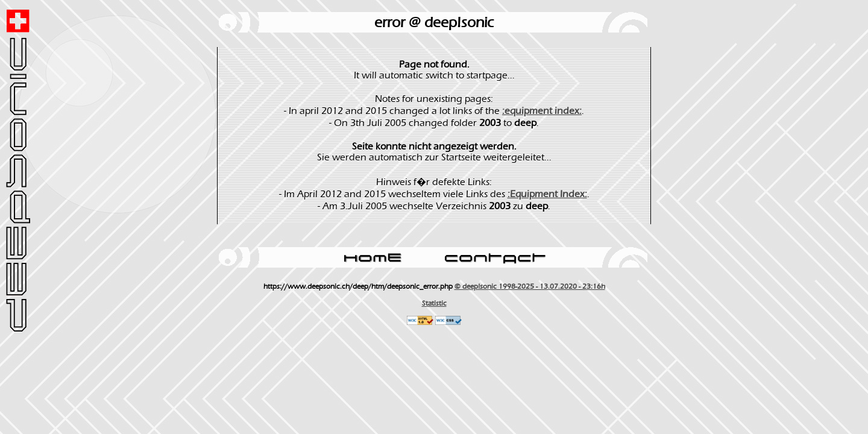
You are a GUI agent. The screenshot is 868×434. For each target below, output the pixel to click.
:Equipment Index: (547, 194)
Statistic (434, 303)
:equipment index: (542, 111)
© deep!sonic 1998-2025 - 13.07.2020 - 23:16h (530, 286)
